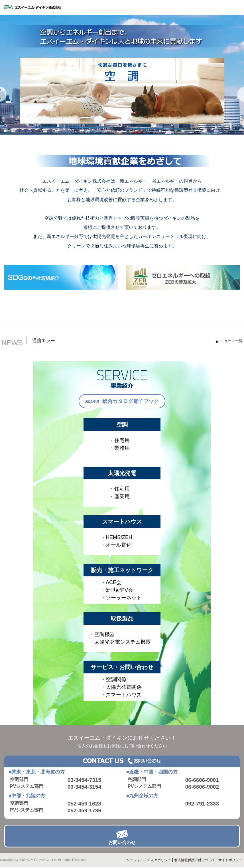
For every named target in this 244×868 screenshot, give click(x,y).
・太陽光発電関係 (121, 687)
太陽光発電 (122, 473)
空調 (122, 425)
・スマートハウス (121, 695)
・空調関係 (113, 679)
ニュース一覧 (231, 341)
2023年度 (122, 401)
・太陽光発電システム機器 (120, 642)
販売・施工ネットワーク (122, 570)
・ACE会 (111, 582)
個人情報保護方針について (195, 860)
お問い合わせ (122, 842)
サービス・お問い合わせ (122, 667)
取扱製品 (122, 619)
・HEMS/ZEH (116, 537)
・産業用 (119, 496)
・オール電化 (116, 545)
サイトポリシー (230, 860)
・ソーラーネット (121, 598)
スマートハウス (122, 522)
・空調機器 (102, 634)
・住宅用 (119, 440)
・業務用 (119, 448)
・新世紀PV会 (117, 590)
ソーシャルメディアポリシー (149, 860)
